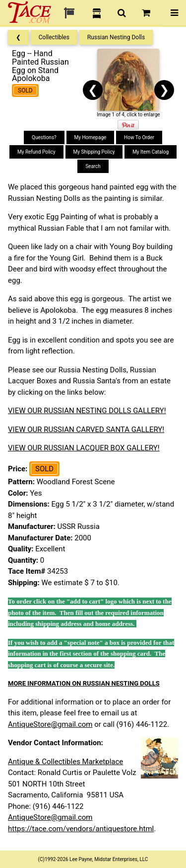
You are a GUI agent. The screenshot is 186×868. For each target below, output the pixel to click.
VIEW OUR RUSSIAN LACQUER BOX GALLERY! (84, 448)
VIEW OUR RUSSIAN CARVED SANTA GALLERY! (86, 430)
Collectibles (54, 37)
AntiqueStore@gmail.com (50, 724)
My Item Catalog (151, 152)
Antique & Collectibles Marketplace (65, 762)
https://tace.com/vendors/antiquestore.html (81, 829)
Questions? (44, 137)
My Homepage (91, 137)
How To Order (139, 137)
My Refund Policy (36, 152)
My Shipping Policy (94, 152)
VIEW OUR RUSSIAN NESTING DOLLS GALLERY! (87, 411)
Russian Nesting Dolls (116, 37)
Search (93, 166)
